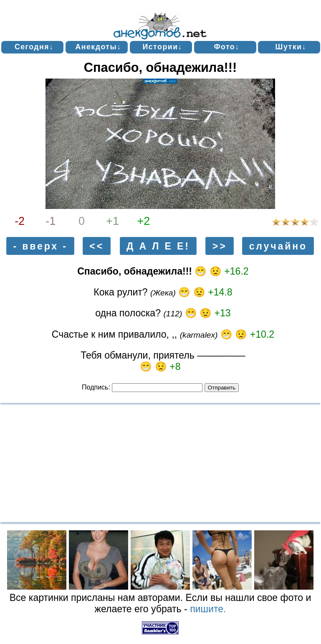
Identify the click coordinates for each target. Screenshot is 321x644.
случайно (278, 246)
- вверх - (40, 246)
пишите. (208, 609)
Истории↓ (163, 47)
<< (97, 246)
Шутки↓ (291, 47)
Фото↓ (226, 47)
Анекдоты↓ (98, 47)
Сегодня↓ (34, 47)
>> (220, 246)
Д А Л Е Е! (158, 246)
